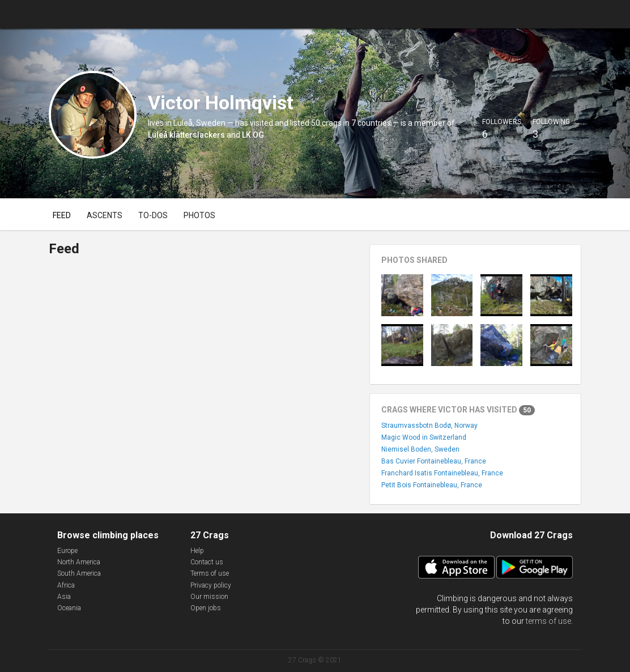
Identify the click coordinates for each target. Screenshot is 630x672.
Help (197, 551)
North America (79, 562)
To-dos (153, 215)
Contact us (207, 562)
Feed (62, 215)
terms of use (548, 621)
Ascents (105, 215)
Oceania (69, 608)
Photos (199, 215)
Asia (64, 597)
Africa (66, 585)
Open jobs (206, 608)
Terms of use (210, 573)
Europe (67, 551)
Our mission (209, 597)
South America (79, 573)
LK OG (253, 135)
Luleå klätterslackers (186, 135)
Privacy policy (211, 585)
